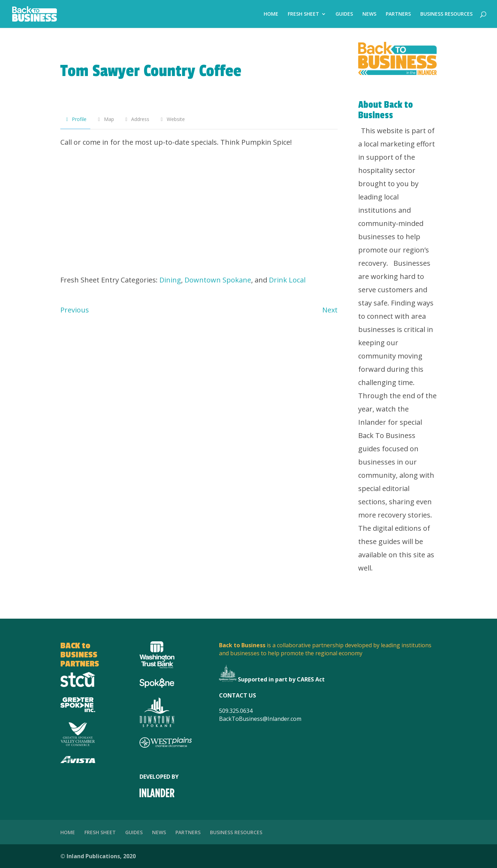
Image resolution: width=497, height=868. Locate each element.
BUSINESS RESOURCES (446, 14)
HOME (271, 14)
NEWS (369, 14)
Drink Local (287, 280)
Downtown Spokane (218, 280)
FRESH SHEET (303, 14)
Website (172, 119)
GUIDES (344, 14)
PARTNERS (398, 14)
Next (330, 310)
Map (105, 119)
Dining (170, 280)
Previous (75, 310)
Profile (76, 119)
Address (137, 119)
